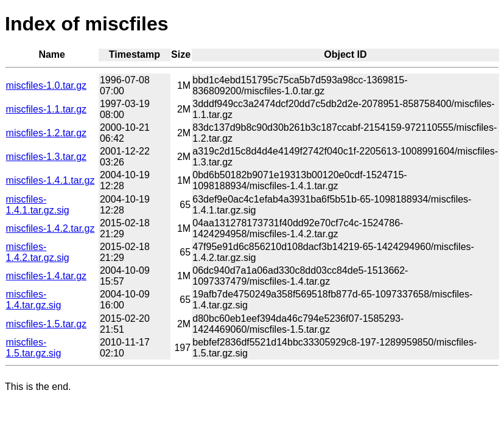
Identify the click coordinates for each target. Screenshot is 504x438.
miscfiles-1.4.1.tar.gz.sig (38, 205)
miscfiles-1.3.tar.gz (46, 157)
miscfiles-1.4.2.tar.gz (51, 228)
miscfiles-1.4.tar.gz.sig (34, 300)
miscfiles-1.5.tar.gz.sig (34, 348)
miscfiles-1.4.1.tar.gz (51, 180)
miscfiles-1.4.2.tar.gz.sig (38, 252)
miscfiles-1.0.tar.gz (46, 85)
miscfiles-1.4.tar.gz (46, 276)
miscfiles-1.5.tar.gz (46, 324)
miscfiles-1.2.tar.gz (46, 133)
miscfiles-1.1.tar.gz (46, 109)
